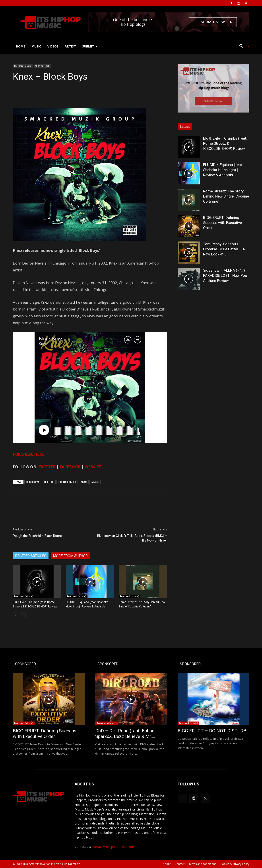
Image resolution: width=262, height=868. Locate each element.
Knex (84, 482)
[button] (243, 47)
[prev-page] (16, 615)
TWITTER (47, 467)
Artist (70, 46)
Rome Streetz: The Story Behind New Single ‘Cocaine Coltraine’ (226, 196)
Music (36, 46)
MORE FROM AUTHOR (70, 556)
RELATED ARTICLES (31, 556)
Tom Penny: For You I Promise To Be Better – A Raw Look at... (224, 249)
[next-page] (23, 615)
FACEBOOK (70, 467)
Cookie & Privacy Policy (235, 864)
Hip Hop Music (67, 482)
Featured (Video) (106, 723)
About (167, 864)
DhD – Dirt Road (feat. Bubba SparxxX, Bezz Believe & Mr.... (125, 734)
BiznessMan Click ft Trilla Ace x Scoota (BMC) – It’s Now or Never (132, 538)
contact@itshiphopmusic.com (113, 847)
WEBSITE (93, 467)
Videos (53, 46)
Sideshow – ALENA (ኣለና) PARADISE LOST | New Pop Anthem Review (225, 275)
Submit (90, 46)
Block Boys (33, 482)
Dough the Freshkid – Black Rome (37, 536)
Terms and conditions (202, 864)
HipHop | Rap (42, 66)
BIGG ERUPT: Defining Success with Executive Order (222, 223)
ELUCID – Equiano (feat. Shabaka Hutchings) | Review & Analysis (223, 170)
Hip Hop (49, 482)
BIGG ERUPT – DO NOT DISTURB (212, 731)
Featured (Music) (23, 66)
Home (21, 46)
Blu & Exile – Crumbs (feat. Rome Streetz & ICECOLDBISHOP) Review (225, 143)
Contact (180, 864)
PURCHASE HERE (29, 454)
